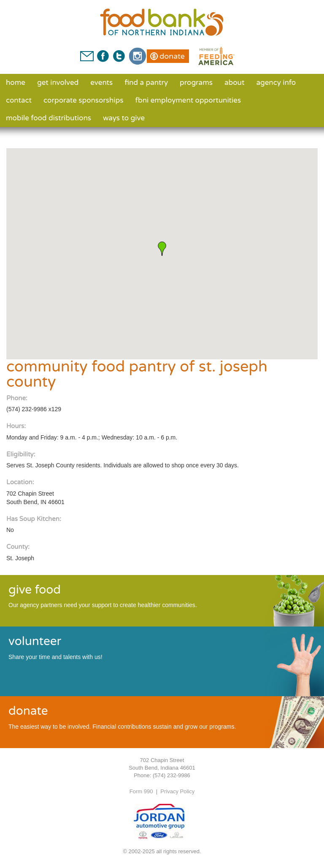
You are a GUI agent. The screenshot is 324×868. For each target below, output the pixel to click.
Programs (196, 83)
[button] (162, 249)
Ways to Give (124, 118)
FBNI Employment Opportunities (188, 100)
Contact (19, 100)
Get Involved (58, 83)
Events (101, 83)
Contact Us (87, 56)
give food (35, 590)
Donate (172, 56)
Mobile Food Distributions (49, 118)
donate (28, 711)
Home (16, 83)
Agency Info (276, 83)
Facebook (103, 56)
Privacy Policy (177, 791)
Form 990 (141, 791)
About (234, 83)
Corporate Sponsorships (83, 100)
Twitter (119, 56)
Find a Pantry (146, 83)
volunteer (35, 641)
